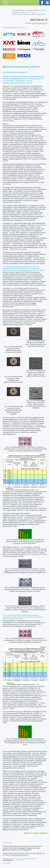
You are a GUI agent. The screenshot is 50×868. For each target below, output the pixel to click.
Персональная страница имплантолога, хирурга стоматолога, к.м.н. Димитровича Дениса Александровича (29, 12)
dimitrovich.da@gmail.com (40, 23)
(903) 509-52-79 (39, 20)
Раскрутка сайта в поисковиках (26, 859)
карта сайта (7, 863)
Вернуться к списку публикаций (36, 833)
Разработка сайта (9, 859)
